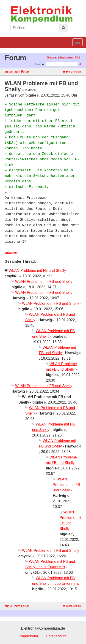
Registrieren (66, 57)
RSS (78, 57)
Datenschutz (56, 636)
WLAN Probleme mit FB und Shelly (37, 271)
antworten (11, 253)
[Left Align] (64, 28)
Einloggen (52, 57)
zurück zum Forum (17, 72)
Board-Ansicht (72, 72)
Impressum (29, 636)
